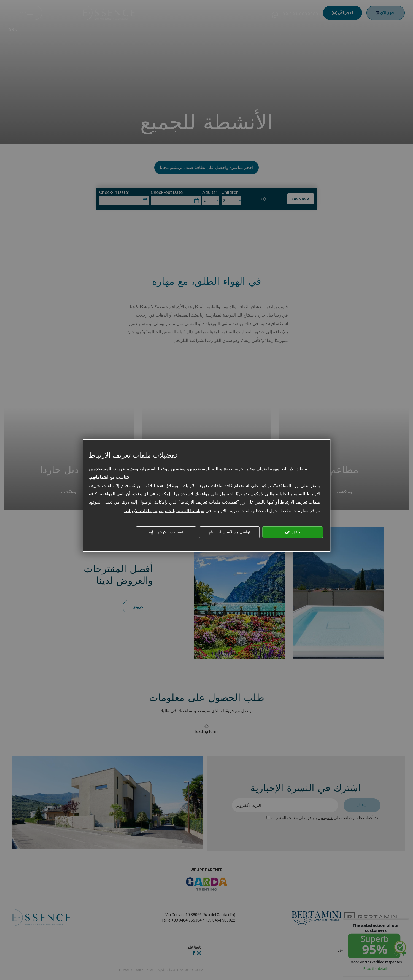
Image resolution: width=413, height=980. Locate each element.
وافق (293, 532)
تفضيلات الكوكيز (166, 532)
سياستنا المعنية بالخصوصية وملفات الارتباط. (164, 511)
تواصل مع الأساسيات (229, 532)
